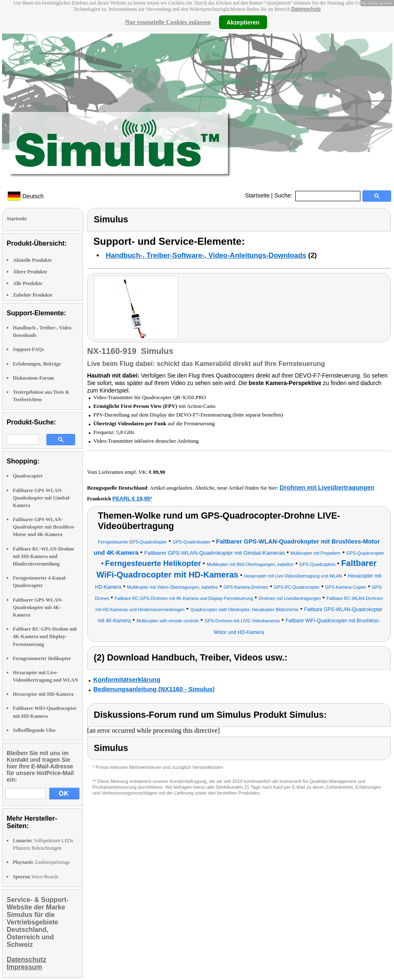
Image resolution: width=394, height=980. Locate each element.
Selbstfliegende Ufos (34, 730)
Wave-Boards (36, 877)
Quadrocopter (28, 476)
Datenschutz (306, 9)
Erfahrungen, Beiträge (37, 364)
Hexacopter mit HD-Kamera (43, 694)
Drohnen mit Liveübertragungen (327, 487)
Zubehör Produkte (33, 295)
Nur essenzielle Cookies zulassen (168, 22)
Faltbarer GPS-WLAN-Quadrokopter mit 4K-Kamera (38, 607)
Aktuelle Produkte (32, 260)
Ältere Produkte (30, 272)
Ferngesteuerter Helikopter (42, 658)
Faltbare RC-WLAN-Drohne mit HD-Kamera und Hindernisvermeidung (44, 556)
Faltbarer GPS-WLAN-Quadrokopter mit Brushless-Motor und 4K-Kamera (44, 527)
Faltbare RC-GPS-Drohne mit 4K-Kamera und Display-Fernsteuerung (45, 636)
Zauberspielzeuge (41, 862)
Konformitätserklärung (127, 679)
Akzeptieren (243, 22)
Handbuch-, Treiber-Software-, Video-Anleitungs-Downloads (206, 255)
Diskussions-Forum (33, 378)
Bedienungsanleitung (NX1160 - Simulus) (154, 689)
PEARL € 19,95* (132, 499)
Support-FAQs (28, 349)
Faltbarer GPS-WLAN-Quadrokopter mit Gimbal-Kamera (42, 498)
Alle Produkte (28, 283)
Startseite (257, 195)
